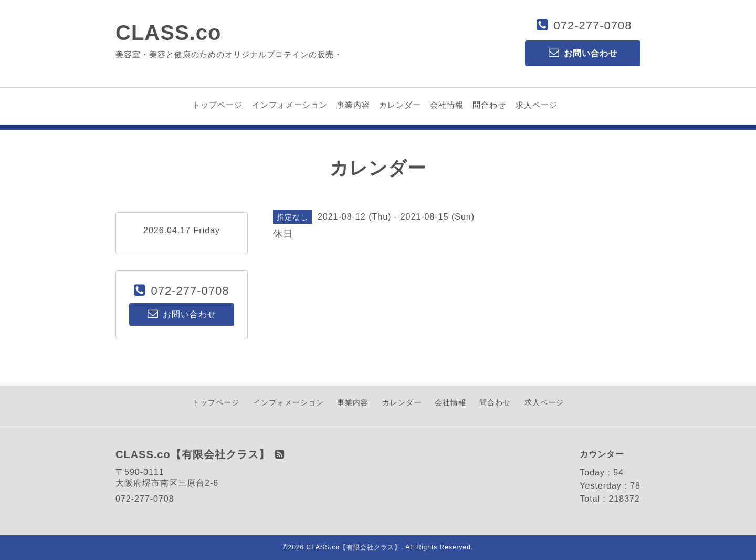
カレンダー (400, 105)
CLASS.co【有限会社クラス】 (354, 547)
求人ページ (537, 105)
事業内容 (353, 105)
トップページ (217, 105)
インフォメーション (290, 105)
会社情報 (447, 105)
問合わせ (489, 105)
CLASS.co (168, 33)
